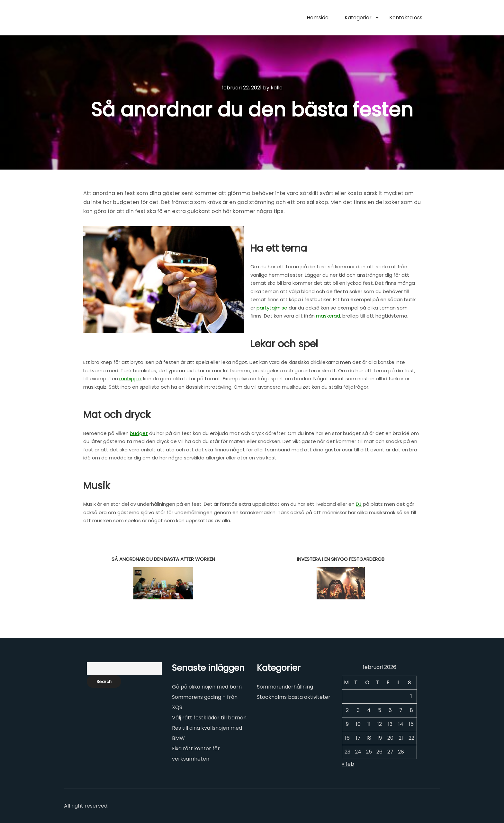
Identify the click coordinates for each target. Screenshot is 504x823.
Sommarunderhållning (285, 687)
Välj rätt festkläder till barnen (209, 718)
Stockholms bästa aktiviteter (294, 697)
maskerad (328, 316)
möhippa (130, 379)
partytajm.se (272, 308)
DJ (359, 504)
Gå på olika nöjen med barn (207, 687)
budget (139, 433)
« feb (348, 764)
